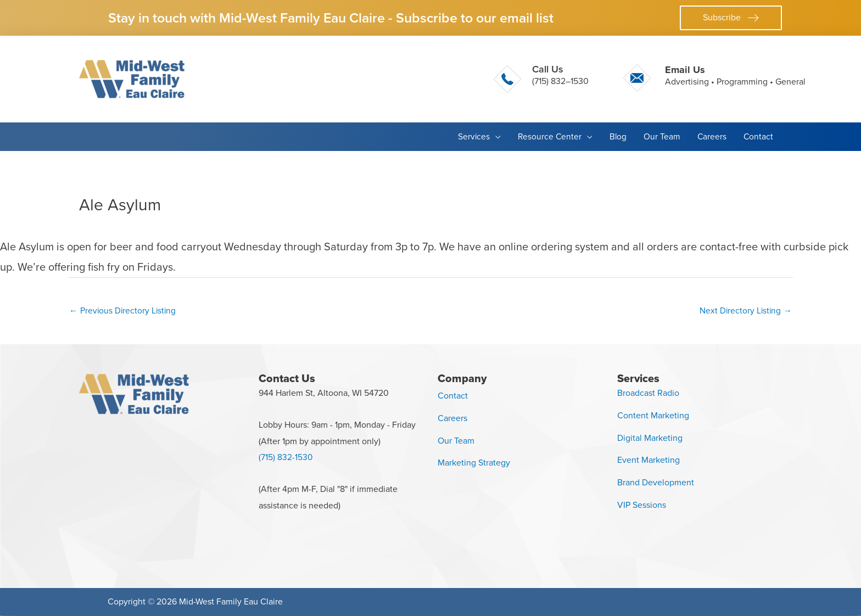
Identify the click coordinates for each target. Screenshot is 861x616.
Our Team (456, 441)
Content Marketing (653, 416)
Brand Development (656, 483)
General (790, 82)
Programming (742, 82)
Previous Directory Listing (124, 310)
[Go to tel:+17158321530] (541, 79)
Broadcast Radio (648, 393)
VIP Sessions (642, 505)
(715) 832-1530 (286, 458)
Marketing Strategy (474, 464)
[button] (731, 18)
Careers (452, 419)
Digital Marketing (650, 438)
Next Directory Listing (745, 310)
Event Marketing (648, 461)
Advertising (687, 82)
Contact (453, 396)
